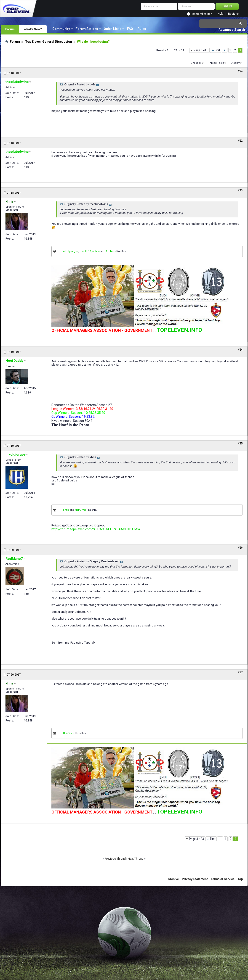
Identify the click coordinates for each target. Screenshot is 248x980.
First (216, 50)
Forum (10, 29)
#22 (240, 141)
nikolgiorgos (71, 251)
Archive (173, 879)
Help (221, 14)
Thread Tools (216, 63)
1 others (111, 251)
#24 (240, 350)
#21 (240, 71)
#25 (240, 444)
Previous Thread (115, 859)
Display (235, 63)
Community (61, 29)
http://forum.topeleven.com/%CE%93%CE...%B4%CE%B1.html (96, 529)
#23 (240, 190)
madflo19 (85, 251)
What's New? (33, 29)
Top (240, 879)
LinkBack (196, 63)
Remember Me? (202, 14)
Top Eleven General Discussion (49, 42)
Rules (142, 29)
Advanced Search (232, 30)
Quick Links (113, 29)
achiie (96, 251)
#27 (240, 672)
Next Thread (136, 859)
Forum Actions (87, 29)
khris (66, 510)
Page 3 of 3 (201, 50)
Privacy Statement (195, 879)
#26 (240, 548)
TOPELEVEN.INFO (179, 330)
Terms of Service (223, 879)
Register (233, 14)
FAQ (130, 29)
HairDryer (81, 510)
